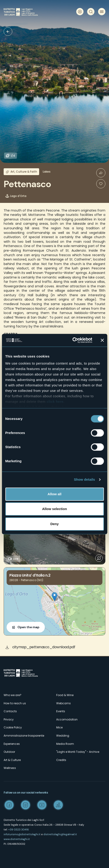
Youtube (42, 805)
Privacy (9, 719)
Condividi (101, 173)
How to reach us (15, 703)
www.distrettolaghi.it (17, 839)
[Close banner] (102, 340)
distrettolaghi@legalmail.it (60, 834)
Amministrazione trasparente (24, 736)
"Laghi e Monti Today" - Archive (78, 752)
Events (61, 711)
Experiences (12, 744)
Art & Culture (12, 760)
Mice (59, 727)
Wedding (63, 736)
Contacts (10, 711)
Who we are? (13, 695)
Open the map (28, 627)
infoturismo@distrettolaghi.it (22, 834)
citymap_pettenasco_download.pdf (44, 647)
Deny (54, 524)
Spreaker (58, 805)
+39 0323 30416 (19, 830)
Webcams (63, 703)
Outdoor (9, 752)
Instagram (25, 805)
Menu (102, 12)
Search (91, 12)
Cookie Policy (13, 727)
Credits (61, 760)
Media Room (65, 744)
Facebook (9, 805)
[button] (54, 597)
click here (55, 402)
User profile (80, 12)
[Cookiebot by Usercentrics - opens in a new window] (72, 340)
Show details (85, 479)
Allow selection (54, 509)
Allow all (54, 494)
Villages (8, 32)
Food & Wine (65, 695)
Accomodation (67, 719)
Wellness (10, 768)
